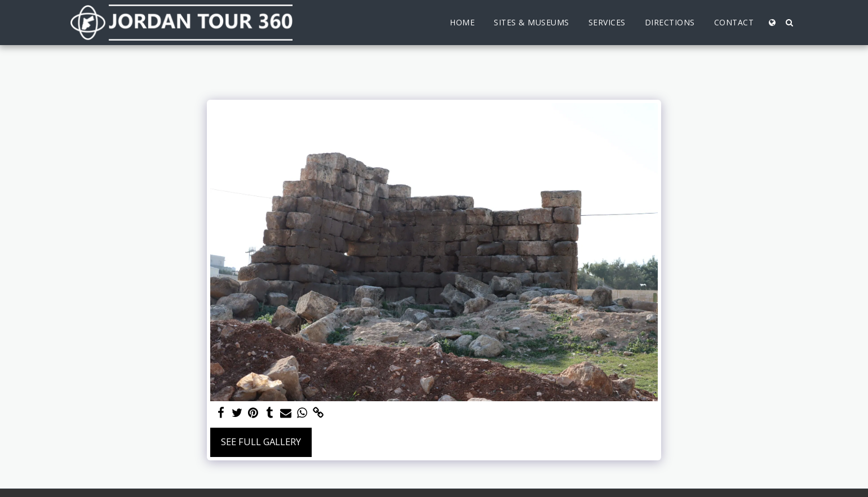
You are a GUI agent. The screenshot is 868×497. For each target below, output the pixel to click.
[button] (789, 23)
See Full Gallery (261, 441)
